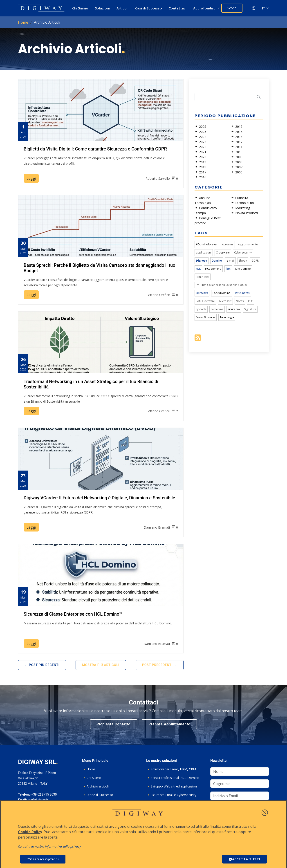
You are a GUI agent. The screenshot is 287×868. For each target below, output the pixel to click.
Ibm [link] (228, 269)
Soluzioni (102, 8)
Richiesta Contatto (114, 724)
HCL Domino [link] (213, 269)
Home (23, 22)
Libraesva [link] (202, 293)
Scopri (232, 8)
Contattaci (178, 8)
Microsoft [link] (225, 301)
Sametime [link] (217, 309)
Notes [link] (240, 301)
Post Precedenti (157, 665)
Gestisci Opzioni (43, 859)
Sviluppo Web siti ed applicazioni (174, 786)
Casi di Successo (149, 8)
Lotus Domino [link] (222, 293)
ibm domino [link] (243, 269)
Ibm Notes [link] (203, 277)
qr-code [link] (201, 309)
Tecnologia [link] (227, 317)
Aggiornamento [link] (248, 244)
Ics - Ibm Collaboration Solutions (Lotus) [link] (221, 285)
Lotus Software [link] (205, 301)
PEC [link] (250, 301)
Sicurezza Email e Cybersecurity (174, 795)
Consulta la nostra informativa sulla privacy (49, 846)
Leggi (31, 178)
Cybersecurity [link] (243, 252)
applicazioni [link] (204, 252)
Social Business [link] (206, 317)
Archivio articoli (98, 786)
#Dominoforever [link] (207, 244)
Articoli (122, 8)
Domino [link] (217, 261)
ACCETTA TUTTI (244, 859)
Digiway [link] (202, 261)
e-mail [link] (230, 261)
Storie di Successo (100, 795)
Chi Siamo (80, 8)
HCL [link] (198, 269)
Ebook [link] (243, 261)
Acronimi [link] (228, 244)
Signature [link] (250, 309)
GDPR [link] (255, 261)
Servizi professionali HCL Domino (175, 778)
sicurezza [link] (234, 309)
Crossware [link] (223, 252)
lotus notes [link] (242, 293)
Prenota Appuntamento (169, 724)
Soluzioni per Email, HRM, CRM (173, 769)
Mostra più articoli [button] (101, 665)
